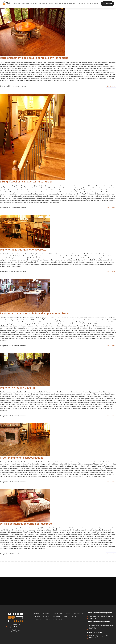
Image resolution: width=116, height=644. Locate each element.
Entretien (71, 4)
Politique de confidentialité (53, 619)
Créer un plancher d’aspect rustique (22, 458)
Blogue (88, 4)
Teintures (63, 4)
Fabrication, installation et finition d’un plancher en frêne (34, 313)
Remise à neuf (53, 4)
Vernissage (25, 4)
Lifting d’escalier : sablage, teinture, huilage (26, 182)
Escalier (45, 4)
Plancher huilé (35, 4)
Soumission (37, 619)
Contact (95, 4)
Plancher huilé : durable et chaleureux (23, 250)
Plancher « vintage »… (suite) (17, 388)
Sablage (17, 4)
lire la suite (111, 86)
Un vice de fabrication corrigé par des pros (26, 524)
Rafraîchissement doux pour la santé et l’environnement (34, 58)
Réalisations (80, 4)
